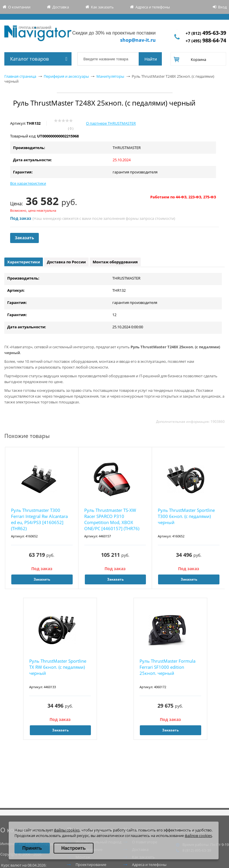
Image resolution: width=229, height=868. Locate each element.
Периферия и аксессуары (66, 76)
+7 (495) (206, 41)
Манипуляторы (110, 76)
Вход (222, 7)
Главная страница (20, 76)
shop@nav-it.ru (138, 40)
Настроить (74, 848)
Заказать (24, 238)
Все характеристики (28, 183)
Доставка (61, 7)
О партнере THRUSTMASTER (111, 123)
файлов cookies (198, 836)
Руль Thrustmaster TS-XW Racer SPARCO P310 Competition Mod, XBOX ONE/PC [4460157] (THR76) (112, 519)
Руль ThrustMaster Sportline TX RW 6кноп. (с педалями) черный (58, 667)
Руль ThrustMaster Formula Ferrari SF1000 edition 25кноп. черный (167, 667)
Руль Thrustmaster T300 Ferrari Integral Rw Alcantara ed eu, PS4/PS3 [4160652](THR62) (39, 519)
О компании (19, 7)
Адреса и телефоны (153, 7)
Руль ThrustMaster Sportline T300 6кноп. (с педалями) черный (186, 516)
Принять (32, 848)
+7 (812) (206, 33)
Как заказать (102, 7)
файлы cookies (67, 830)
